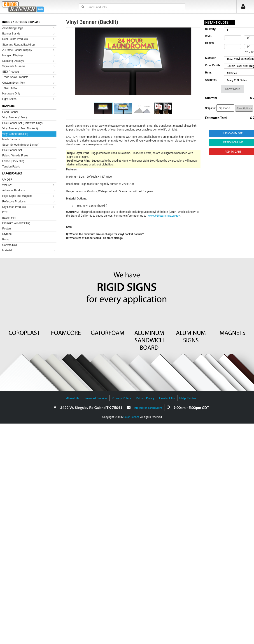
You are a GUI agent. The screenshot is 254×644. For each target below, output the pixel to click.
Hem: (209, 73)
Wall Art (29, 185)
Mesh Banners (11, 139)
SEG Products (29, 72)
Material (29, 250)
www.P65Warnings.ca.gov (164, 216)
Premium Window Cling (16, 223)
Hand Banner (10, 112)
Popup (6, 239)
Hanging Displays (29, 55)
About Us (73, 398)
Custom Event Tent (29, 83)
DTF (5, 212)
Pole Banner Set (12, 150)
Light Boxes (29, 99)
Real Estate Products (29, 39)
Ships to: (211, 108)
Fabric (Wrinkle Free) (15, 156)
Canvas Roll (10, 245)
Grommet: (211, 80)
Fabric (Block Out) (13, 161)
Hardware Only (29, 93)
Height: (210, 43)
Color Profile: (213, 65)
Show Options (244, 108)
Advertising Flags (29, 28)
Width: (209, 36)
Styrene (7, 234)
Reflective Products (29, 201)
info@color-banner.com (148, 408)
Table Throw (29, 88)
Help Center (188, 398)
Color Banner (131, 417)
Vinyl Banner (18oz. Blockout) (20, 128)
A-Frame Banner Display (29, 50)
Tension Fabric (11, 167)
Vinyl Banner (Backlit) (15, 134)
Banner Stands (29, 33)
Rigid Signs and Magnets (29, 196)
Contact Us (167, 398)
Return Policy (145, 398)
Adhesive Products (29, 190)
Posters (7, 229)
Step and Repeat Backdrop (29, 45)
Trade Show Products (29, 77)
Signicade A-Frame (29, 66)
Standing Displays (29, 61)
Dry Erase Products (29, 207)
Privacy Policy (121, 398)
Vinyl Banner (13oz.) (15, 117)
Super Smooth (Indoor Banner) (21, 145)
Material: (211, 58)
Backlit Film (9, 218)
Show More (233, 89)
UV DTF (7, 180)
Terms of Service (96, 398)
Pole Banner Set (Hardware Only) (22, 123)
